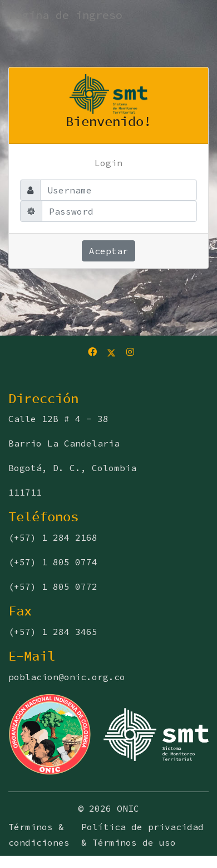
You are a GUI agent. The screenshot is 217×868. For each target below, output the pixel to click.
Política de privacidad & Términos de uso (142, 835)
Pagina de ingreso (66, 15)
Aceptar (108, 251)
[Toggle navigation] (48, 37)
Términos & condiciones (39, 835)
